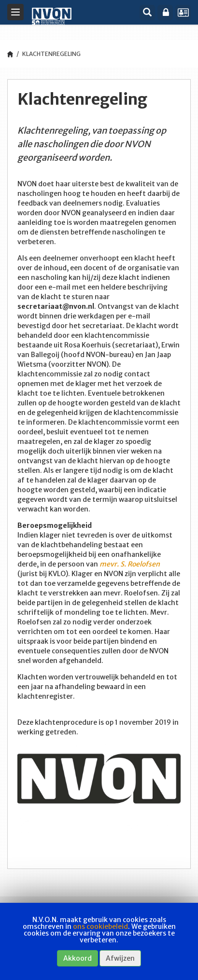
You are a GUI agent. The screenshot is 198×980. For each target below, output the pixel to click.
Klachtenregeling (51, 54)
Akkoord (78, 958)
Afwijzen (120, 958)
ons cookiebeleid (100, 926)
